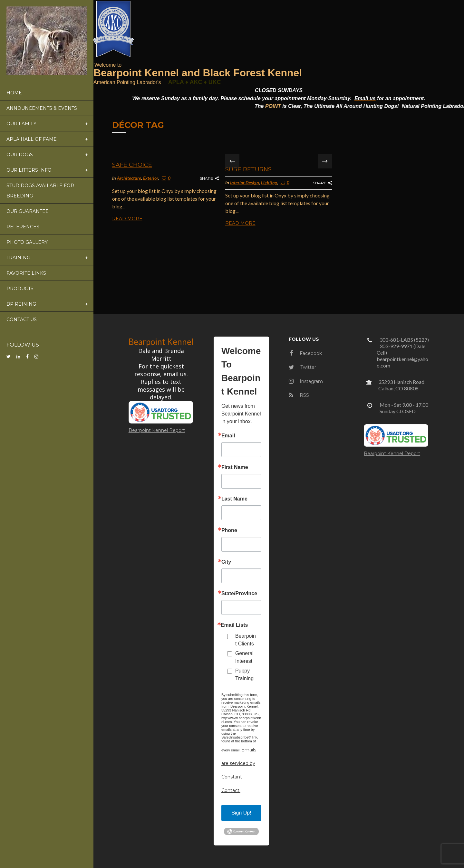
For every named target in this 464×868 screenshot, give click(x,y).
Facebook (306, 353)
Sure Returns (248, 169)
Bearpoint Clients (246, 640)
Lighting (269, 182)
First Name (235, 467)
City (226, 562)
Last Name (234, 499)
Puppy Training (244, 675)
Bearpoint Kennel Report (157, 430)
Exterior (151, 178)
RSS (299, 395)
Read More (127, 219)
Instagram (306, 381)
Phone (229, 530)
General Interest (244, 657)
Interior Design (245, 182)
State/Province (239, 594)
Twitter (302, 367)
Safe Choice (132, 165)
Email (228, 436)
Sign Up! (241, 813)
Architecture (129, 178)
